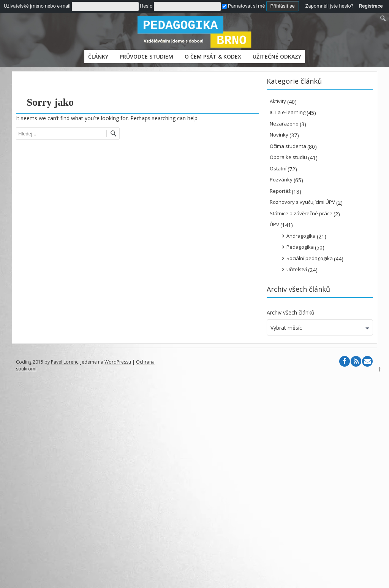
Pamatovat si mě (243, 6)
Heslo (146, 6)
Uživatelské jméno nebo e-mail (37, 6)
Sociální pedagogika (310, 258)
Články (98, 56)
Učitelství (297, 269)
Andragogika (301, 236)
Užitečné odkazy (277, 56)
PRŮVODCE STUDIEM (146, 56)
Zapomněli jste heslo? (329, 6)
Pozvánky (281, 180)
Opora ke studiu (288, 157)
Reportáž (280, 191)
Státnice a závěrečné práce (301, 213)
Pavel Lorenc (65, 362)
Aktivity (278, 101)
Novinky (279, 135)
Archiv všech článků (291, 312)
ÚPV (274, 224)
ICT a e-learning (288, 112)
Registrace (371, 6)
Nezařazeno (284, 124)
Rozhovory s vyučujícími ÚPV (302, 202)
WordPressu (118, 362)
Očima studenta (288, 146)
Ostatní (278, 168)
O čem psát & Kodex (213, 56)
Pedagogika (300, 247)
